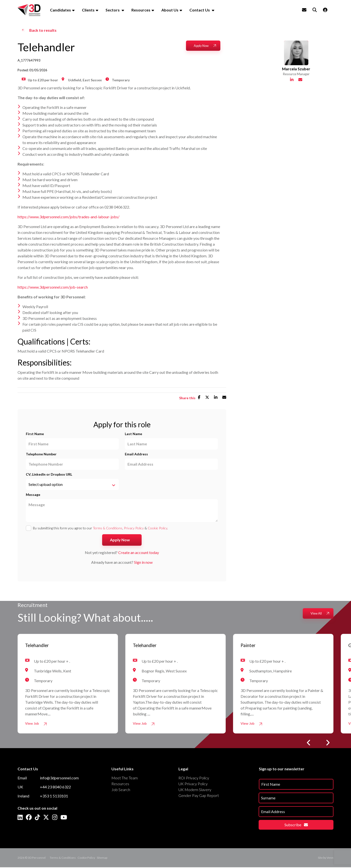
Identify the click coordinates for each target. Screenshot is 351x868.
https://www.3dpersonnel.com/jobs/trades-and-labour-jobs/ (68, 217)
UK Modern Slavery (195, 790)
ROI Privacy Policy (194, 779)
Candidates (60, 10)
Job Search (121, 790)
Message (33, 495)
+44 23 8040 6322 (55, 788)
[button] (309, 743)
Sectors (113, 10)
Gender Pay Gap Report (199, 796)
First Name (35, 434)
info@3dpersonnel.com (59, 779)
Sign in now (143, 562)
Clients (88, 10)
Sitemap (102, 858)
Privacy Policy (134, 528)
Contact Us (200, 10)
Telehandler (41, 646)
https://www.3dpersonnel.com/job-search (53, 287)
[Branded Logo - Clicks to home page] (29, 10)
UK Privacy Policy (193, 784)
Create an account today (139, 552)
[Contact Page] (304, 10)
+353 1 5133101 (54, 797)
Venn (330, 858)
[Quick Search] (315, 10)
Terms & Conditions (108, 528)
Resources (141, 10)
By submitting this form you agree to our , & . (100, 528)
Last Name (133, 434)
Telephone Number (41, 454)
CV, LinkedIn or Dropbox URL (49, 474)
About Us (170, 10)
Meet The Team (125, 779)
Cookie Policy (157, 528)
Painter (250, 646)
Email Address (136, 454)
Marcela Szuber (296, 78)
